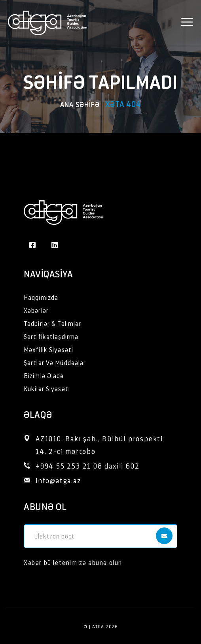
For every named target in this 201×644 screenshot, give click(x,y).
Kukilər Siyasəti (47, 389)
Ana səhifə (80, 104)
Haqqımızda (41, 297)
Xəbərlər (36, 310)
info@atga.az (59, 480)
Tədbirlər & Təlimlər (52, 323)
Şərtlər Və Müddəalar (55, 362)
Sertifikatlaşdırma (51, 336)
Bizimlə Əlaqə (44, 376)
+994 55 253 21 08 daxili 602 (87, 466)
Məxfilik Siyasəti (48, 349)
